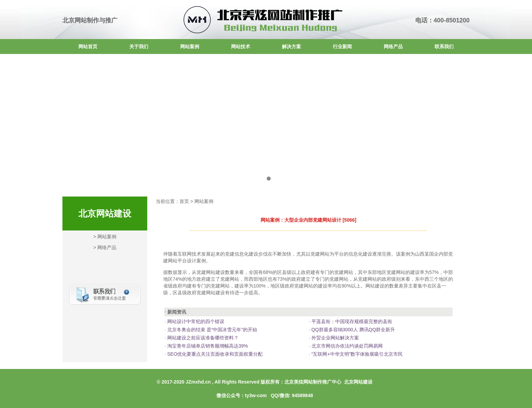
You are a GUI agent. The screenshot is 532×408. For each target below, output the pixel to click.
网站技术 (241, 47)
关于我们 (139, 47)
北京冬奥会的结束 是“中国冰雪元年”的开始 (212, 330)
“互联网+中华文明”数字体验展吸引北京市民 (356, 354)
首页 (184, 201)
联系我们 (444, 47)
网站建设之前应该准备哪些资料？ (202, 338)
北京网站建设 (358, 382)
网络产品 (393, 47)
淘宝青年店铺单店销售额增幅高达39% (207, 346)
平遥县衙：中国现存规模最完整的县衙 (351, 321)
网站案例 (190, 47)
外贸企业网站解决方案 (335, 338)
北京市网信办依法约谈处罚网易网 (346, 346)
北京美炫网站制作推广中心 (313, 382)
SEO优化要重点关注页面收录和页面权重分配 (214, 354)
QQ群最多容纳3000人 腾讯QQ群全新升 (353, 330)
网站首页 (88, 47)
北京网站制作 (81, 20)
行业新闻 (342, 47)
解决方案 (291, 47)
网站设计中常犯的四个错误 (195, 321)
